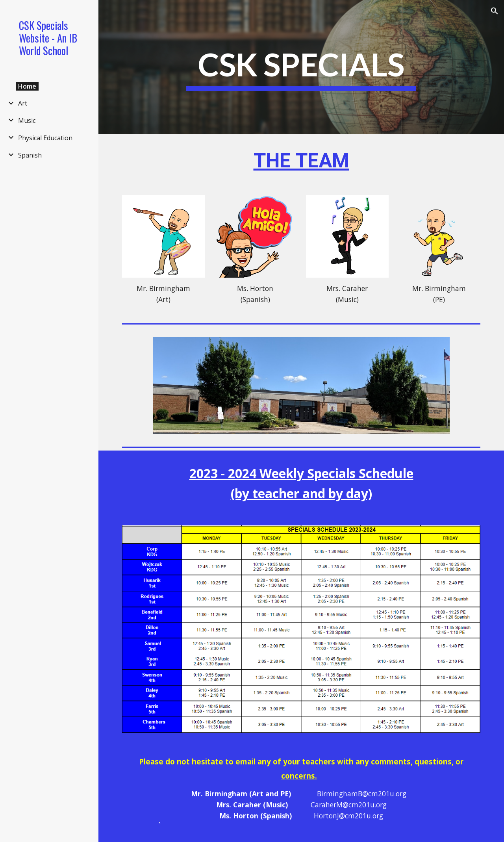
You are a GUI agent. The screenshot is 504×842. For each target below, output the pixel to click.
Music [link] (27, 121)
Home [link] (27, 86)
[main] (301, 67)
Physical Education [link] (45, 138)
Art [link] (23, 103)
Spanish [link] (30, 155)
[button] (495, 11)
